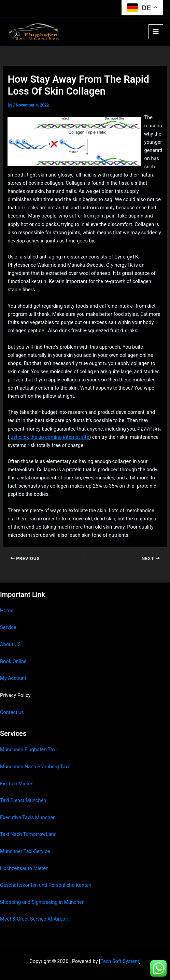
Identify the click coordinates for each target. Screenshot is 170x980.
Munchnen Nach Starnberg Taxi (35, 767)
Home (7, 611)
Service (8, 627)
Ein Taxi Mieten (17, 784)
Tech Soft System (120, 961)
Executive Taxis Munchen (28, 817)
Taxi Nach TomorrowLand (28, 834)
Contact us (12, 712)
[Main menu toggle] (156, 32)
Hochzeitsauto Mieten (24, 868)
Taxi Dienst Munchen (23, 800)
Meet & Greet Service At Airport (34, 919)
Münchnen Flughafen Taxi (28, 750)
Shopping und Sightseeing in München (42, 902)
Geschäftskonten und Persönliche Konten (46, 885)
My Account (13, 678)
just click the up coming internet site (49, 437)
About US (10, 644)
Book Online (13, 661)
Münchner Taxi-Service (25, 851)
